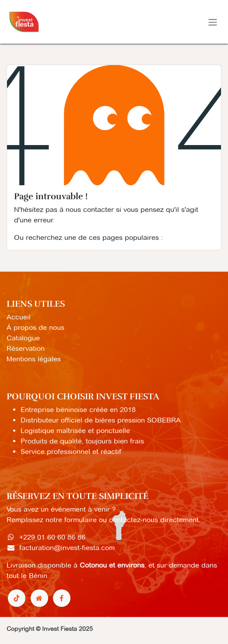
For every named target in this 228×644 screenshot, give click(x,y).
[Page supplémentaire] (39, 598)
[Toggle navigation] (213, 22)
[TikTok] (17, 598)
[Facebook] (62, 598)
